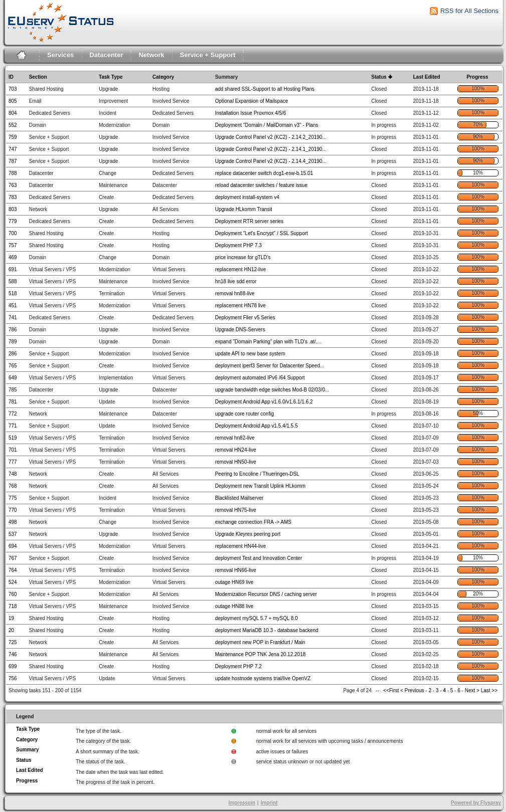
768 (13, 486)
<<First (392, 690)
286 (13, 354)
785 (13, 390)
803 (13, 209)
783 (13, 197)
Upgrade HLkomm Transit (243, 209)
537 (13, 534)
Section (38, 77)
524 (13, 582)
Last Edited (426, 77)
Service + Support (208, 55)
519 (13, 438)
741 (13, 318)
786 (13, 330)
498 (13, 522)
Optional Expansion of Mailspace (251, 101)
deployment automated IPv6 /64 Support (260, 378)
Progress (477, 77)
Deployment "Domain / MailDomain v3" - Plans (267, 125)
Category (163, 77)
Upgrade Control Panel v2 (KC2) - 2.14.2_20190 (269, 137)
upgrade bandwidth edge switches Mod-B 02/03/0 (270, 390)
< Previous (412, 690)
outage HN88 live (234, 606)
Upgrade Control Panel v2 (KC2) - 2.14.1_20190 (269, 149)
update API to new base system (250, 354)
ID (11, 77)
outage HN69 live (234, 582)
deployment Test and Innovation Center (259, 558)
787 (13, 161)
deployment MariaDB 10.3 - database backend (267, 630)
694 (13, 546)
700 (13, 233)
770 (13, 510)
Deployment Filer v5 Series (245, 318)
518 (13, 293)
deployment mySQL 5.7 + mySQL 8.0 (256, 618)
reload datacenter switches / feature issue (261, 185)
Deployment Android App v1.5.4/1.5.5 (256, 426)
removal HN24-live (235, 450)
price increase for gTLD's (243, 257)
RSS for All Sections (469, 11)
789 (13, 342)
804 (13, 113)
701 (13, 450)
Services (61, 55)
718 (13, 606)
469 (13, 257)
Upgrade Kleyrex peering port (248, 534)
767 (13, 558)
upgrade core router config (244, 414)
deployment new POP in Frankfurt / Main (260, 642)
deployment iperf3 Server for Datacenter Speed (268, 366)
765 (13, 366)
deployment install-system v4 (247, 197)
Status (379, 77)
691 (13, 269)
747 (13, 149)
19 (11, 618)
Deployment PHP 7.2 (238, 666)
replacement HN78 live (240, 306)
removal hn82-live (235, 438)
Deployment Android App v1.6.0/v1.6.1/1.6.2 (264, 402)
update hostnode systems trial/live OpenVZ (263, 678)
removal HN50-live (235, 462)
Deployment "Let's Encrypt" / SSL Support (261, 233)
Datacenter (106, 55)
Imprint (269, 803)
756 (13, 678)
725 (13, 642)
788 (13, 173)
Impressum (242, 803)
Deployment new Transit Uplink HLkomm (260, 486)
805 (13, 101)
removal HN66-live (235, 570)
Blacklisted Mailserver (239, 498)
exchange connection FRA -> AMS (253, 522)
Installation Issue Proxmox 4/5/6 (250, 113)
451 (13, 306)
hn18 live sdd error (236, 281)
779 (13, 221)
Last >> (488, 690)
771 (13, 426)
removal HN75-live (235, 510)
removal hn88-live (235, 293)
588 (13, 281)
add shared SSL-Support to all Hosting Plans (265, 89)
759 (13, 137)
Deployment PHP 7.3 (238, 245)
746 (13, 654)
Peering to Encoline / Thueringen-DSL (257, 474)
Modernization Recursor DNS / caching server (266, 594)
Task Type (110, 77)
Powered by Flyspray (476, 803)
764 (13, 570)
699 (13, 666)
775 (13, 498)
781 (13, 402)
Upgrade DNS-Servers (240, 330)
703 (13, 89)
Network (152, 55)
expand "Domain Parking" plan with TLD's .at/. (266, 342)
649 (13, 378)
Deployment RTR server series (249, 221)
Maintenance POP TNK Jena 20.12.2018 (260, 654)
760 (13, 594)
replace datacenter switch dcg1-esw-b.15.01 (264, 173)
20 (11, 630)
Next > (472, 690)
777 (13, 462)
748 (13, 474)
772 (13, 414)
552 (13, 125)
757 (13, 245)
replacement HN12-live (240, 269)
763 (13, 185)
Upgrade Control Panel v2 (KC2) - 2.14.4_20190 (269, 161)
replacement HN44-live (240, 546)
